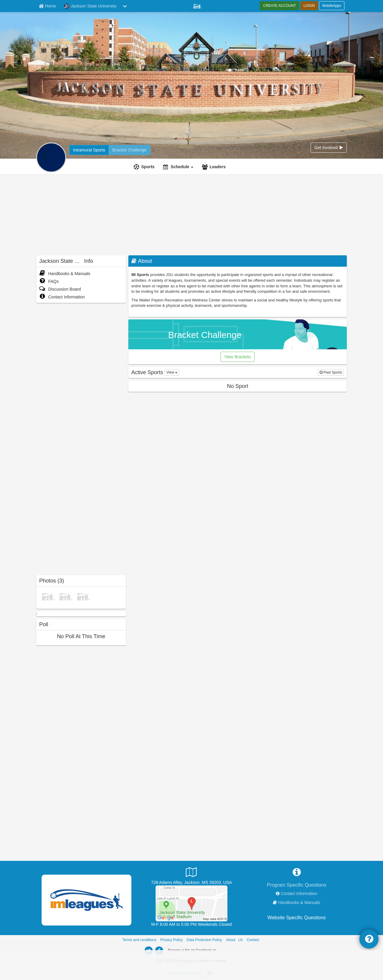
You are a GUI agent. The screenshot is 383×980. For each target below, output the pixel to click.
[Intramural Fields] (191, 903)
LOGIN (309, 6)
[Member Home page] (47, 6)
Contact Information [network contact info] (299, 893)
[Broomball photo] (48, 596)
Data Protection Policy (204, 940)
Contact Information (62, 297)
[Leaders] (215, 167)
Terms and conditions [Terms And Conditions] (139, 940)
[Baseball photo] (66, 596)
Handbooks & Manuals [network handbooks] (299, 902)
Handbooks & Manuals (65, 274)
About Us (234, 940)
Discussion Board (60, 289)
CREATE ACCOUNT (279, 6)
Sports (148, 167)
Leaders (218, 167)
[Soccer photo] (83, 596)
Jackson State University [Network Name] (90, 6)
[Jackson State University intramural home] (89, 150)
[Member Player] (197, 5)
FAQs (49, 281)
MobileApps (332, 6)
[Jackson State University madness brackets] (129, 150)
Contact (253, 940)
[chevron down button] (125, 6)
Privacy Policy (172, 940)
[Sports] (145, 167)
